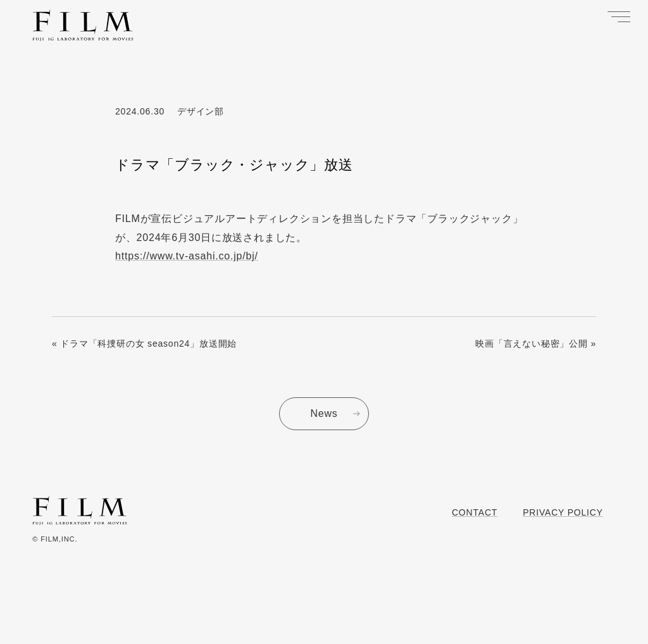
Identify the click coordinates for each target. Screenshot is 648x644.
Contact (475, 512)
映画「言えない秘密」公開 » (536, 344)
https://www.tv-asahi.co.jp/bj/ (187, 256)
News (324, 413)
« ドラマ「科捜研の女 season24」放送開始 (144, 344)
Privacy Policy (563, 512)
